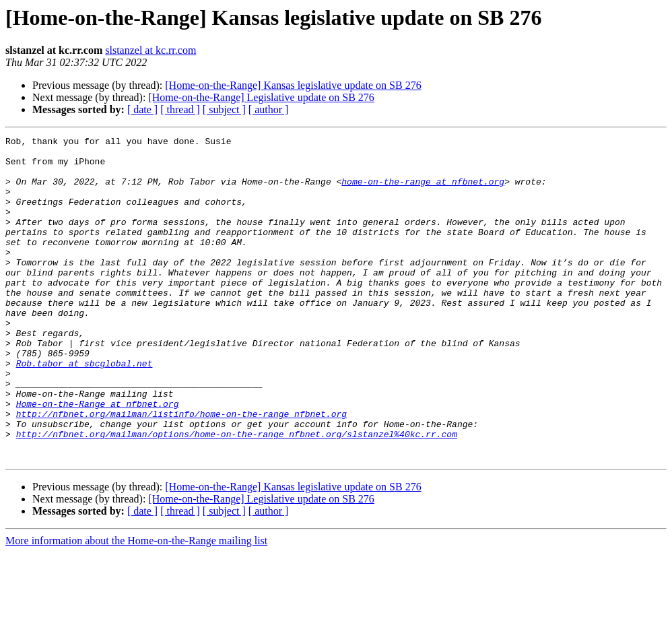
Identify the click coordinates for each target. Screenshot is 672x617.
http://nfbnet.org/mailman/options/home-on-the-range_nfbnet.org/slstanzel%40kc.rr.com (237, 494)
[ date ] (142, 109)
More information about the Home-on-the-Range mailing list (136, 605)
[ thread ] (180, 109)
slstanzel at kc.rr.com (150, 50)
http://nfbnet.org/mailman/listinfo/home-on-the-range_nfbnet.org (181, 470)
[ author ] (269, 109)
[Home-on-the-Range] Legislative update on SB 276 (261, 97)
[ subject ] (224, 109)
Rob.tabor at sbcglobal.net (85, 410)
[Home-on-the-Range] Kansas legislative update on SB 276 (293, 85)
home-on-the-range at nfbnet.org (423, 191)
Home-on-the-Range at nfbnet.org (98, 458)
